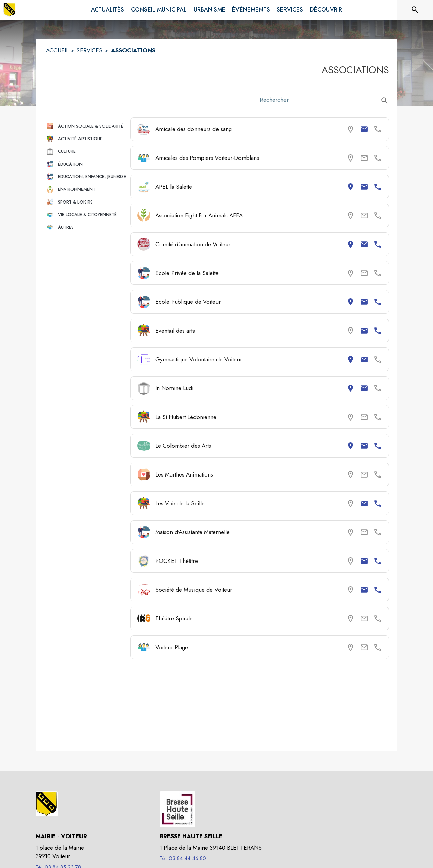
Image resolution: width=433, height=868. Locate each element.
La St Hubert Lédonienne (186, 417)
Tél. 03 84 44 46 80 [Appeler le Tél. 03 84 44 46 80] (183, 858)
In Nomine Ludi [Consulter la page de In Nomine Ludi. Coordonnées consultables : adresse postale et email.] (174, 388)
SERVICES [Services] (89, 50)
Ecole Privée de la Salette (187, 273)
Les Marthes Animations (184, 474)
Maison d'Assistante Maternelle (192, 532)
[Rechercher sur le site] (415, 10)
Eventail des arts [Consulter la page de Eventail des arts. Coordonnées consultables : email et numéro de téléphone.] (175, 331)
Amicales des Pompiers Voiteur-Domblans (207, 158)
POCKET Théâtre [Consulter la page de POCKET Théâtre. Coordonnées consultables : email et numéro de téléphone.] (177, 561)
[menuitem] (108, 10)
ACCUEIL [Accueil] (57, 50)
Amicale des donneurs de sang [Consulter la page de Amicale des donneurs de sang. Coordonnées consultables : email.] (193, 129)
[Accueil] (9, 10)
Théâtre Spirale (174, 618)
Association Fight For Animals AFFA (199, 215)
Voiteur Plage (172, 647)
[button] (85, 126)
